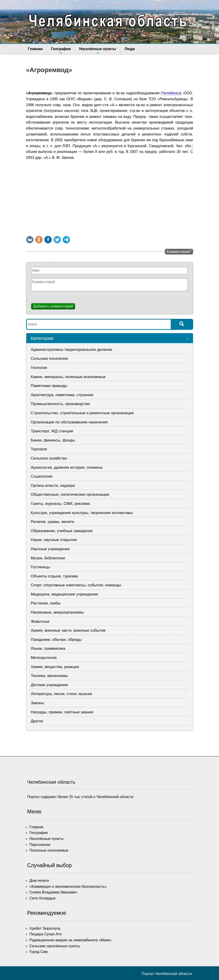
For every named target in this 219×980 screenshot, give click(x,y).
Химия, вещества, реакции (55, 667)
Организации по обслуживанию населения (69, 422)
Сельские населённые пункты (55, 946)
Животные (40, 621)
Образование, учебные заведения (62, 531)
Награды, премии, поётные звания (62, 712)
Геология (39, 368)
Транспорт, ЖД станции (52, 431)
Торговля (39, 449)
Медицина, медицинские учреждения (65, 594)
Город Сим (39, 952)
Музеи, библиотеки (48, 558)
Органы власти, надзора (53, 486)
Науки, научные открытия (54, 540)
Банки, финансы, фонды (53, 440)
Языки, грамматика (48, 648)
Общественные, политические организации (70, 494)
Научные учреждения (50, 549)
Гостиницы (41, 567)
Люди (130, 49)
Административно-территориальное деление (72, 350)
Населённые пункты (98, 50)
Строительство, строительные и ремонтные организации (82, 413)
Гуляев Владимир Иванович (53, 892)
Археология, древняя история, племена (67, 467)
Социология (42, 476)
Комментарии (179, 251)
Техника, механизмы (49, 676)
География (61, 50)
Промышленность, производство (61, 404)
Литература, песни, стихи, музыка (61, 694)
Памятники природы (49, 386)
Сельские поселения (50, 359)
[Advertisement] (110, 197)
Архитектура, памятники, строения (62, 395)
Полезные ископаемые (49, 850)
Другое (37, 721)
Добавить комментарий (53, 306)
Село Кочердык (43, 898)
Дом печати (39, 881)
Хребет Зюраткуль (45, 928)
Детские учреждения (50, 685)
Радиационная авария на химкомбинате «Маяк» (71, 940)
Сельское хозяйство (49, 458)
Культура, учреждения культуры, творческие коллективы (82, 513)
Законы (38, 703)
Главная (35, 49)
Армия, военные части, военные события (68, 630)
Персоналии (40, 845)
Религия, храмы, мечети (53, 522)
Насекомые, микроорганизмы (57, 612)
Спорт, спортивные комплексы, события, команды (76, 585)
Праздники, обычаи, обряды (56, 640)
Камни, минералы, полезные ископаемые (68, 377)
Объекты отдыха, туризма (54, 576)
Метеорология (44, 658)
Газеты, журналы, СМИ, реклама (60, 504)
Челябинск (171, 93)
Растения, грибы (46, 603)
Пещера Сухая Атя (46, 934)
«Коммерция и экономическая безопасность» (68, 887)
